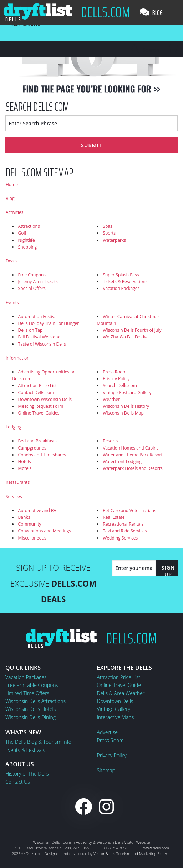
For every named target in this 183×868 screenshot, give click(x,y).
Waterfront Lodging (122, 461)
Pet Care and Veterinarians (129, 510)
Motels (25, 468)
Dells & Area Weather (121, 693)
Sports (109, 233)
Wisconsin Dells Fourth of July (132, 330)
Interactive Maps (116, 717)
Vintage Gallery (114, 709)
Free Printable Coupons (32, 685)
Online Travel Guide (119, 685)
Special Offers (32, 288)
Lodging (14, 427)
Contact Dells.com (36, 393)
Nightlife (27, 240)
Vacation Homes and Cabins (131, 448)
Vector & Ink (104, 854)
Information (18, 358)
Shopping (28, 247)
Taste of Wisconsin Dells (42, 344)
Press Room (115, 372)
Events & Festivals (25, 750)
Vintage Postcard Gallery (127, 393)
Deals (11, 261)
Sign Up (168, 571)
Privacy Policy (116, 379)
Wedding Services (120, 538)
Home (12, 184)
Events (12, 303)
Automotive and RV (37, 510)
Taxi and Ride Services (125, 531)
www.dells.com (156, 848)
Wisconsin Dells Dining (30, 717)
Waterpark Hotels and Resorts (133, 468)
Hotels (25, 461)
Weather (111, 399)
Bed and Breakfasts (37, 441)
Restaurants (18, 482)
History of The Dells (27, 774)
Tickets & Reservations (125, 282)
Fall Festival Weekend (39, 337)
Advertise (107, 732)
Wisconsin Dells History (126, 406)
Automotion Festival (38, 317)
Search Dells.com (120, 385)
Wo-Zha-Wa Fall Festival (126, 337)
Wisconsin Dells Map (123, 413)
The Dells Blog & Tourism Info (38, 742)
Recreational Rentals (123, 524)
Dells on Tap (30, 330)
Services (14, 496)
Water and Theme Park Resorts (134, 455)
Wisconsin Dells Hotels (30, 709)
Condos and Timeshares (42, 455)
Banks (24, 517)
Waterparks (114, 240)
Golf (22, 233)
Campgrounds (32, 448)
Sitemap (106, 770)
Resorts (110, 441)
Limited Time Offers (27, 693)
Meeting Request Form (41, 406)
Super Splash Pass (121, 275)
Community (30, 524)
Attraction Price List (38, 385)
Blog (151, 12)
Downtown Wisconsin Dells (45, 399)
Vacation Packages (121, 288)
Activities (14, 212)
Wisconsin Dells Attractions (35, 701)
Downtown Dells (115, 701)
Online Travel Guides (39, 413)
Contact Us (18, 782)
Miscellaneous (32, 538)
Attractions (29, 226)
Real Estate (114, 517)
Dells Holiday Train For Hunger (49, 323)
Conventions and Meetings (45, 531)
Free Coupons (32, 275)
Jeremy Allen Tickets (38, 282)
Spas (107, 226)
